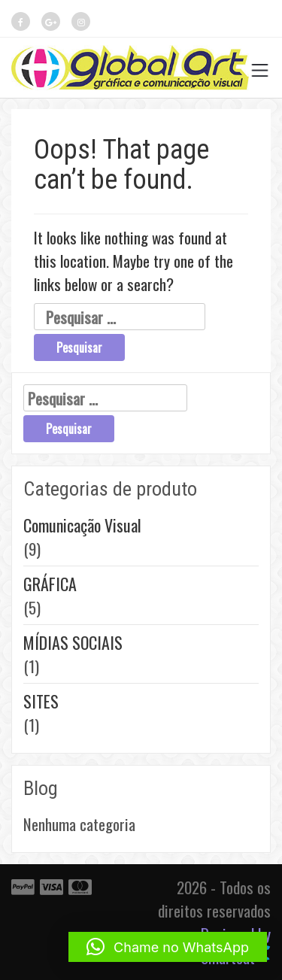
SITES (41, 701)
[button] (168, 947)
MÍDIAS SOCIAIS (73, 642)
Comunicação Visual (82, 525)
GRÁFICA (50, 584)
